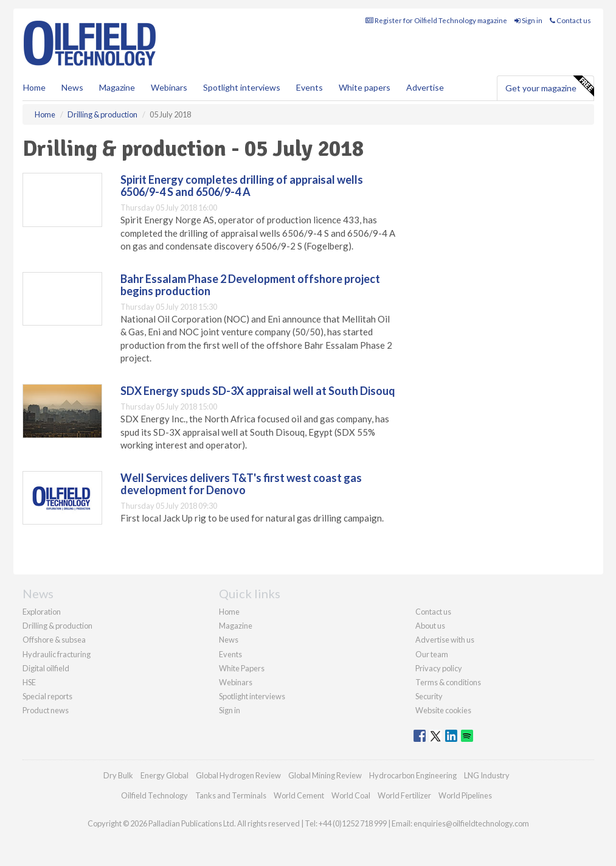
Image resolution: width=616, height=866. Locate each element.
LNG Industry (487, 775)
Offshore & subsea (54, 640)
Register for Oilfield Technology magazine (436, 20)
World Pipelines (465, 795)
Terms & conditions (448, 682)
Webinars (169, 87)
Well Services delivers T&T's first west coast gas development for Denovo (241, 484)
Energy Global (164, 775)
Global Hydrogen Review (238, 775)
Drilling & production (57, 626)
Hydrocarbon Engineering (413, 775)
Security (429, 696)
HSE (29, 682)
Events (310, 87)
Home (34, 87)
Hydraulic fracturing (57, 654)
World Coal (351, 795)
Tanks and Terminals (231, 795)
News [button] (72, 87)
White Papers (242, 668)
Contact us (570, 20)
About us (430, 626)
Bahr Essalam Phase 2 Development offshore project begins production (250, 285)
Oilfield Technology (154, 795)
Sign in (528, 20)
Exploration (42, 612)
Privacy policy (439, 668)
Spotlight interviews (242, 87)
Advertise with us (445, 640)
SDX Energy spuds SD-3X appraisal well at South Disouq (258, 391)
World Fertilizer (404, 795)
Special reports (47, 696)
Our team (432, 654)
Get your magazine (549, 86)
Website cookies (443, 710)
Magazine (117, 87)
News (229, 640)
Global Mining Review (325, 775)
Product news (46, 710)
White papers (365, 87)
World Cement (299, 795)
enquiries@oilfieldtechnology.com (471, 823)
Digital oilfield (46, 668)
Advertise (425, 87)
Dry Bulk (118, 775)
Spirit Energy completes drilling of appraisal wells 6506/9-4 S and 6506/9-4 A (242, 186)
